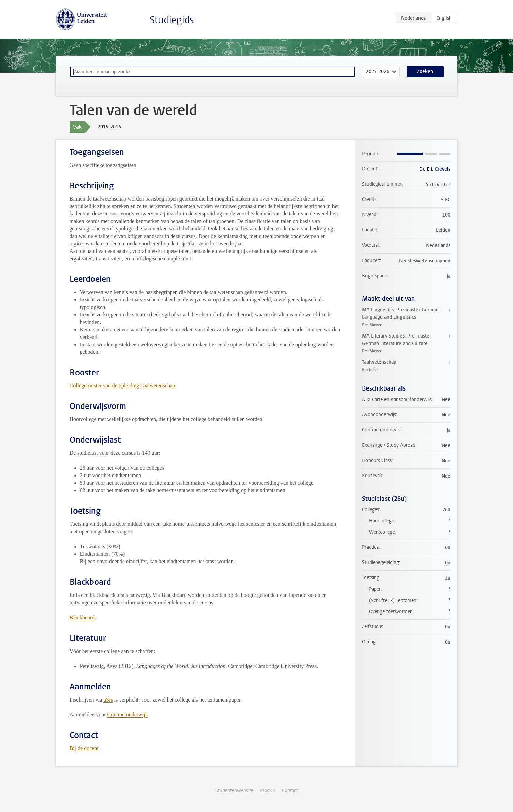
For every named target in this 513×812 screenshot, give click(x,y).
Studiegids (172, 20)
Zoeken (425, 72)
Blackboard (82, 617)
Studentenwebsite (234, 790)
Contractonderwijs (127, 715)
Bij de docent (84, 748)
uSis (108, 700)
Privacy (268, 790)
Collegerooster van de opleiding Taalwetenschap (122, 386)
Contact (290, 790)
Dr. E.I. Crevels (435, 169)
